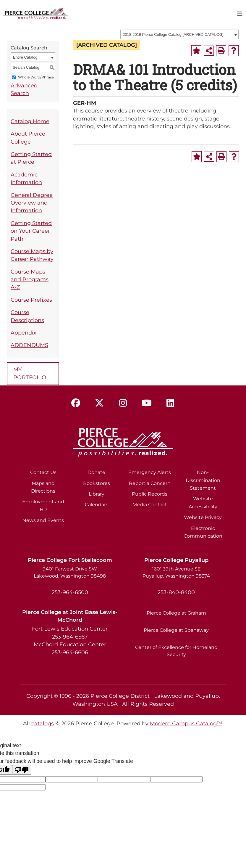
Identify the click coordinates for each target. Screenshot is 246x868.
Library (97, 494)
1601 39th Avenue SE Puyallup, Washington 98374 (176, 572)
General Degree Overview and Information (32, 203)
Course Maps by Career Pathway (32, 255)
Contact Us (43, 472)
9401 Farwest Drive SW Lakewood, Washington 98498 (70, 572)
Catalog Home (30, 121)
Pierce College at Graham (176, 613)
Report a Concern (150, 483)
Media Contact (150, 505)
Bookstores (97, 483)
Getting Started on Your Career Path (31, 231)
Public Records (150, 494)
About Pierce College (28, 138)
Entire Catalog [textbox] (25, 57)
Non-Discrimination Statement (203, 480)
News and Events (43, 520)
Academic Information (26, 178)
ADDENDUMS (29, 345)
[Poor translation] (22, 770)
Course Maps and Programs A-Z (30, 279)
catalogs (43, 723)
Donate (96, 472)
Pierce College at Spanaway (176, 630)
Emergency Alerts (150, 472)
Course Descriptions (27, 316)
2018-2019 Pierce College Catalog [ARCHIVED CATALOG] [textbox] (173, 34)
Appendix (24, 333)
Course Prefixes (31, 300)
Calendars (97, 505)
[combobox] (179, 34)
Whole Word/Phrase (36, 77)
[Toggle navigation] (240, 14)
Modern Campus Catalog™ (186, 723)
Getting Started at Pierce (31, 158)
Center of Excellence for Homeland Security (176, 651)
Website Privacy (203, 517)
